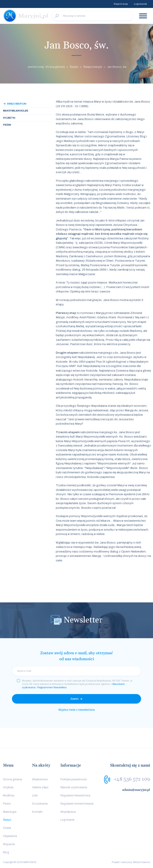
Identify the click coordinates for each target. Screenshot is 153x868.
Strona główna (12, 779)
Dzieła (7, 828)
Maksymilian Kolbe (16, 111)
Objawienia (10, 836)
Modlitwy (9, 796)
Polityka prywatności (74, 779)
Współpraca (68, 812)
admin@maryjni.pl (136, 790)
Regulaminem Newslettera (52, 687)
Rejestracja (121, 4)
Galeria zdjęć (40, 787)
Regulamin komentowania (77, 804)
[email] (76, 671)
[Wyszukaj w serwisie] (92, 16)
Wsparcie (9, 844)
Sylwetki (9, 118)
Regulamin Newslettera (75, 796)
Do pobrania (40, 804)
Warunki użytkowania (74, 787)
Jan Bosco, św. (117, 67)
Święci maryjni (93, 67)
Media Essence (142, 862)
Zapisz (75, 699)
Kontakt (37, 812)
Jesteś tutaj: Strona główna (46, 67)
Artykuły (8, 787)
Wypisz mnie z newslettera (76, 710)
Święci (74, 67)
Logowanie (140, 4)
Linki (35, 796)
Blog (6, 852)
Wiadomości (40, 779)
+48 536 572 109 (132, 779)
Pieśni (7, 125)
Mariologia (10, 812)
